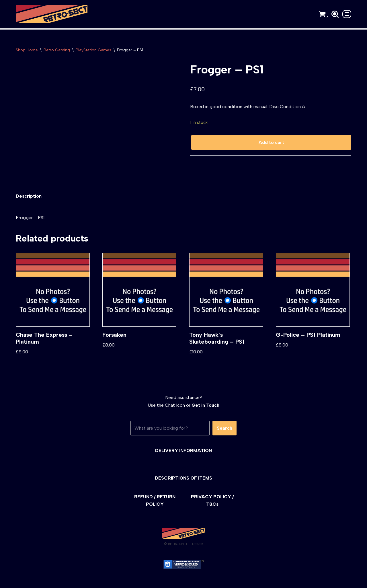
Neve (21, 581)
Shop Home (27, 50)
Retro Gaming (57, 50)
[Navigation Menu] (347, 14)
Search (225, 428)
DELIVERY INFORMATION (183, 450)
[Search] (335, 14)
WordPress (67, 581)
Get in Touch (205, 405)
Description (29, 196)
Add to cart (271, 142)
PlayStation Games (93, 50)
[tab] (29, 196)
